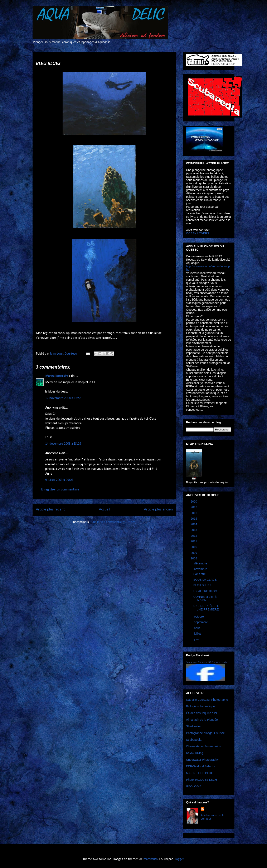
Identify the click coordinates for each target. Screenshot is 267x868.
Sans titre (200, 574)
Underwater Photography (202, 760)
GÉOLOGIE (194, 786)
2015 (194, 519)
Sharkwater (193, 726)
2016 (194, 513)
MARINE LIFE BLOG (200, 773)
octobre (199, 617)
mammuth (151, 859)
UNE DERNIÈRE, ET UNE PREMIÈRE (207, 608)
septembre (201, 622)
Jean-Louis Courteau (197, 662)
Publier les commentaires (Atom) (114, 522)
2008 (194, 558)
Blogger (179, 859)
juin (197, 639)
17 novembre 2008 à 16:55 (63, 398)
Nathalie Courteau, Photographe (207, 700)
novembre (201, 569)
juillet (198, 634)
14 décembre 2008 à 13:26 (63, 444)
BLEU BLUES (202, 585)
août (197, 628)
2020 (194, 502)
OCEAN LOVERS (198, 233)
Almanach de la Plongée (202, 720)
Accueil (105, 510)
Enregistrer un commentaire (60, 490)
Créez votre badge (219, 662)
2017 (194, 507)
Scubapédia (194, 740)
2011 (194, 541)
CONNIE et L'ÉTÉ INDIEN (205, 598)
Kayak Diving (195, 753)
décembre (201, 563)
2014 (194, 524)
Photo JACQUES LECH (202, 780)
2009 (194, 553)
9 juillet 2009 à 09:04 (59, 480)
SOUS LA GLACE (205, 580)
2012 (194, 536)
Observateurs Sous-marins (203, 746)
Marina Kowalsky (57, 376)
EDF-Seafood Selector (201, 766)
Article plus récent (50, 510)
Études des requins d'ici (201, 713)
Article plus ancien (158, 510)
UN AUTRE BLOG (205, 591)
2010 (194, 547)
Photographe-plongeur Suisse (205, 733)
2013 (194, 530)
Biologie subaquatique (200, 706)
